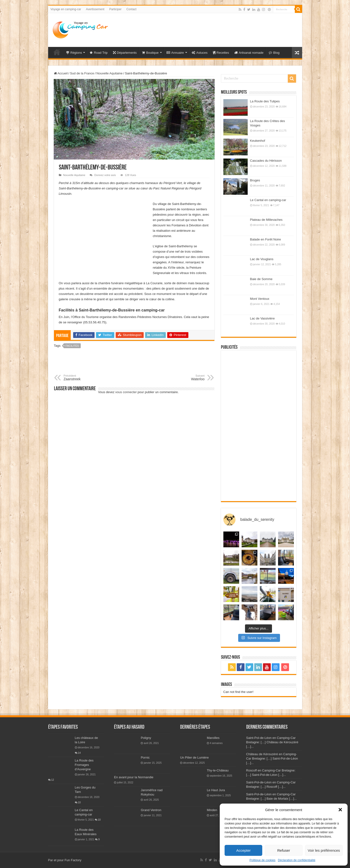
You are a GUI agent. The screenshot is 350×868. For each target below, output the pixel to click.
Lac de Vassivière (262, 318)
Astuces (200, 53)
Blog (274, 53)
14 (79, 753)
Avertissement (95, 9)
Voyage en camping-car (66, 9)
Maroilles (213, 738)
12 (53, 780)
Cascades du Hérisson (266, 161)
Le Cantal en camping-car (268, 200)
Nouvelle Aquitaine (110, 73)
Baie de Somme (261, 279)
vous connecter (126, 392)
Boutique (150, 53)
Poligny (146, 738)
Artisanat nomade (249, 53)
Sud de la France (82, 73)
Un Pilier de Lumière (194, 757)
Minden (212, 810)
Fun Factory (73, 860)
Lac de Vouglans (262, 259)
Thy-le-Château (218, 770)
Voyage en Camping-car (57, 52)
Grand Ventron (151, 810)
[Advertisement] (210, 29)
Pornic (145, 757)
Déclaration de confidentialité (297, 860)
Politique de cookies (263, 860)
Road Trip (99, 53)
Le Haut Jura (216, 790)
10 (79, 802)
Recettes (221, 53)
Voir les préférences (324, 850)
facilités (72, 346)
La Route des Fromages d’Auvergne (84, 765)
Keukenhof (258, 141)
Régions (74, 53)
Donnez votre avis (105, 175)
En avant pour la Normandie (134, 777)
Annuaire (175, 53)
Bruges (255, 180)
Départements (125, 53)
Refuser (284, 850)
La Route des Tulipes (265, 101)
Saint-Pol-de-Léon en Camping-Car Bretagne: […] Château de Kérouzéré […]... (272, 742)
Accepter (243, 850)
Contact (131, 9)
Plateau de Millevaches (266, 220)
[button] (340, 810)
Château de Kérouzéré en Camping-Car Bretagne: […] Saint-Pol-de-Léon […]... (272, 758)
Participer (115, 9)
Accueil (61, 73)
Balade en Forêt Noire (266, 239)
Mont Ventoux (260, 299)
